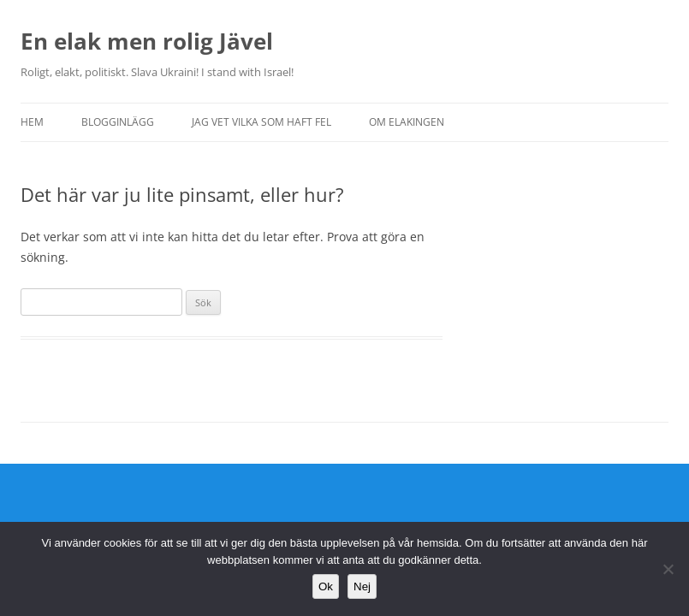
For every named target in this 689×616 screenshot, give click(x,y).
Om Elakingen (407, 122)
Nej (362, 586)
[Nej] (668, 569)
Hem (32, 122)
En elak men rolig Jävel (147, 41)
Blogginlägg (118, 122)
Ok (326, 586)
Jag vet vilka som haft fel (261, 122)
